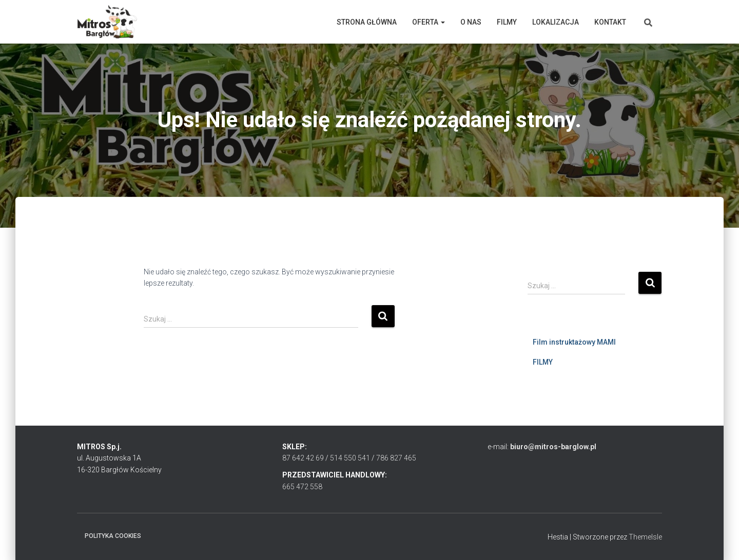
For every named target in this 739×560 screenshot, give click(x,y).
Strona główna (367, 22)
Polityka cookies (113, 536)
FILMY (543, 362)
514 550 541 (350, 458)
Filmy (507, 22)
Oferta (429, 22)
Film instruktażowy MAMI (574, 342)
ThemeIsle (645, 537)
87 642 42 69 (303, 458)
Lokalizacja (556, 22)
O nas (471, 22)
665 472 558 (302, 487)
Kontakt (610, 22)
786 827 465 (396, 458)
